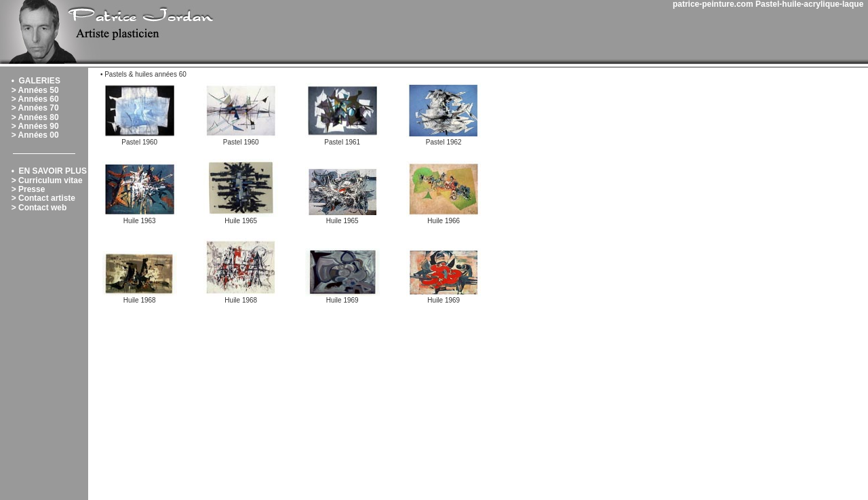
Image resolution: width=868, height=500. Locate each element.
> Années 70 (35, 108)
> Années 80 (35, 117)
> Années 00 (35, 135)
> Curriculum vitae (47, 180)
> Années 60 (35, 99)
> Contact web (39, 208)
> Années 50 (35, 90)
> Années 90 (35, 126)
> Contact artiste (43, 198)
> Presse (28, 189)
